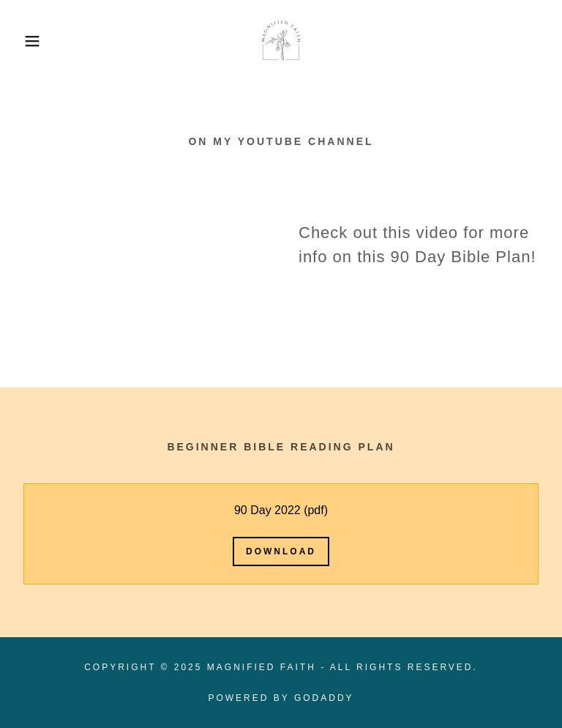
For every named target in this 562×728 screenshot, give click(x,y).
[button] (28, 41)
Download (281, 551)
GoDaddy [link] (324, 698)
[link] (281, 41)
